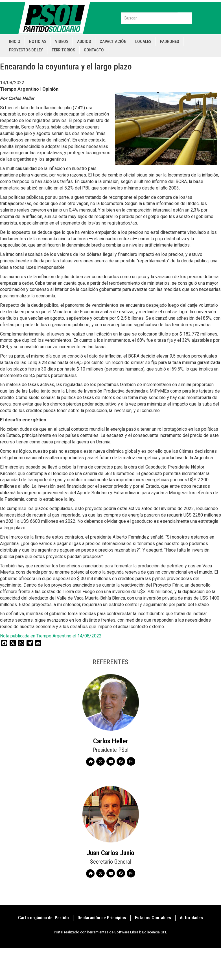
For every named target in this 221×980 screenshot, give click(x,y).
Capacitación (113, 42)
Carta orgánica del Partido (43, 918)
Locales (143, 42)
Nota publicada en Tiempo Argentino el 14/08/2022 (51, 636)
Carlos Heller (111, 741)
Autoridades (191, 918)
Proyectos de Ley (26, 50)
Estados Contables (153, 918)
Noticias (38, 42)
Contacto (94, 50)
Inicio (15, 42)
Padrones (169, 42)
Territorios (63, 50)
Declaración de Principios (102, 918)
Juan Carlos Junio (110, 853)
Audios (84, 42)
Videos (62, 42)
